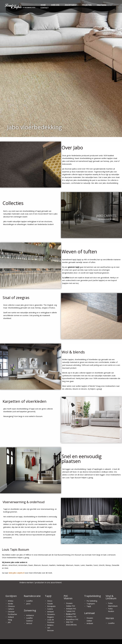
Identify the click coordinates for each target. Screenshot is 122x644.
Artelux (11, 601)
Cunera (50, 609)
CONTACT (44, 8)
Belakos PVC (71, 614)
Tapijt (48, 596)
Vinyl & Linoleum (111, 597)
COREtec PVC (71, 617)
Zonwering (30, 610)
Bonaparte (51, 606)
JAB (9, 622)
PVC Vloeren (68, 597)
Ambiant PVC (71, 609)
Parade (50, 604)
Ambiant (51, 612)
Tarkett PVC (71, 611)
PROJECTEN (87, 5)
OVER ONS (55, 5)
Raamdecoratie (32, 596)
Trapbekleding (93, 596)
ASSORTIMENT (71, 5)
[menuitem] (20, 6)
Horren (110, 618)
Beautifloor (71, 619)
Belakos (50, 625)
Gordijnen (11, 596)
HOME (43, 5)
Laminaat (90, 613)
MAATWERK (102, 5)
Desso (50, 601)
